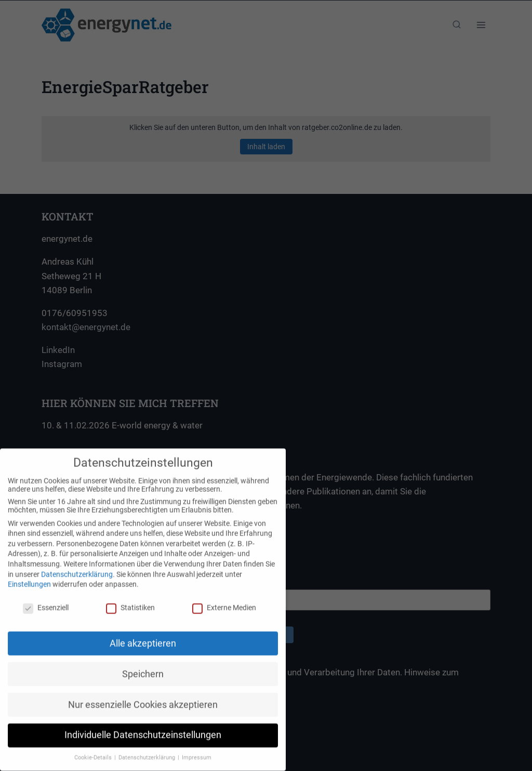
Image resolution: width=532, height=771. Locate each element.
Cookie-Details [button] (94, 750)
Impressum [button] (197, 750)
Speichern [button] (143, 666)
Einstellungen (29, 577)
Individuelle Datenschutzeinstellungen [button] (143, 727)
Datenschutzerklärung (77, 566)
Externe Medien (224, 600)
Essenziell (46, 600)
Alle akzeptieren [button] (143, 635)
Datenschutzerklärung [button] (148, 750)
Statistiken (130, 600)
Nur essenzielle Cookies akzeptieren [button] (143, 697)
